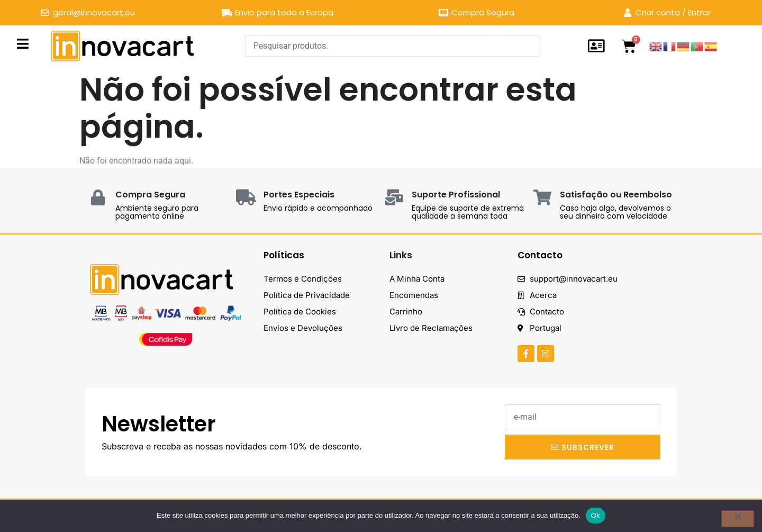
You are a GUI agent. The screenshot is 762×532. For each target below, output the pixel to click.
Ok (596, 515)
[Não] (738, 519)
